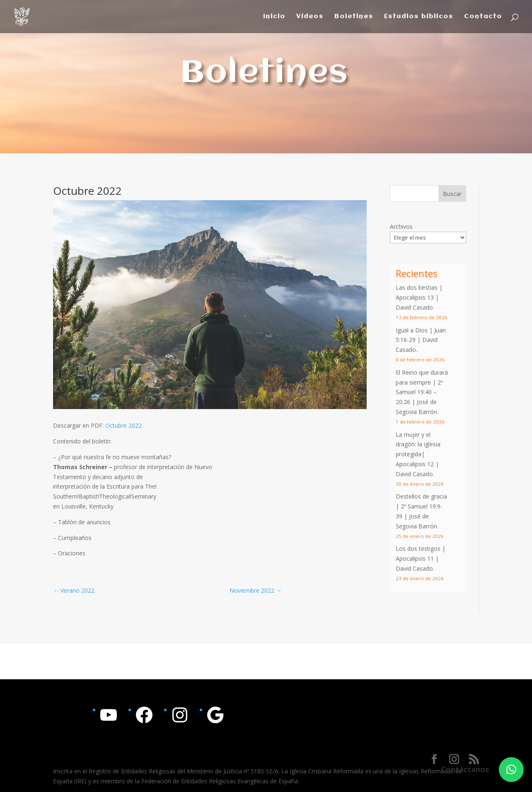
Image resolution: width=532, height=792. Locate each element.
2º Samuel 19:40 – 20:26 (419, 392)
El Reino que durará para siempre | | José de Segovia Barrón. (422, 392)
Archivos (401, 226)
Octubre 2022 (123, 425)
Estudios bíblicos (419, 17)
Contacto (483, 17)
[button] (511, 770)
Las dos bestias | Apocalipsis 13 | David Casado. (419, 297)
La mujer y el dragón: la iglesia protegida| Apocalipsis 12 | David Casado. (418, 454)
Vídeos (310, 17)
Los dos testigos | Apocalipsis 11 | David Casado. (421, 558)
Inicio (274, 17)
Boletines (354, 17)
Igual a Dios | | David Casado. (421, 340)
